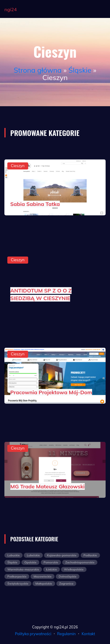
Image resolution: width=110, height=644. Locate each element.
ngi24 (11, 9)
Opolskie (30, 562)
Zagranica (66, 584)
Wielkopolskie (74, 569)
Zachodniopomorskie (80, 562)
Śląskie (80, 70)
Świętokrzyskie (18, 584)
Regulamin (66, 634)
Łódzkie (51, 569)
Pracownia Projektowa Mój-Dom (51, 392)
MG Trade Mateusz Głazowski (48, 486)
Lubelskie (33, 555)
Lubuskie (13, 555)
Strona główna (38, 70)
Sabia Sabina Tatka (35, 204)
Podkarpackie (17, 576)
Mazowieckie (42, 576)
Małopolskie (44, 584)
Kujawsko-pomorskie (62, 555)
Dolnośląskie (68, 576)
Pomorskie (51, 562)
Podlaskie (90, 555)
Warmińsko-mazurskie (23, 569)
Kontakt (88, 634)
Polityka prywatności (33, 634)
